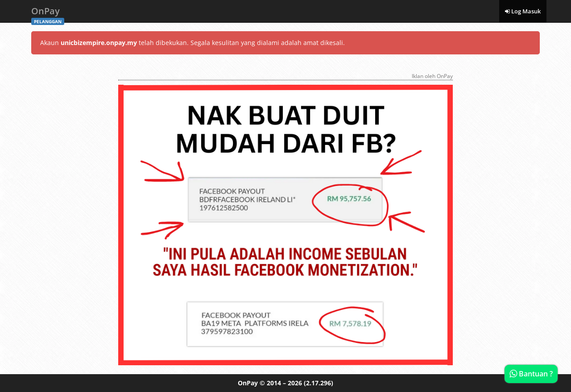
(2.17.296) (319, 383)
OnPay (48, 14)
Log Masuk (523, 11)
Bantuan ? (531, 374)
